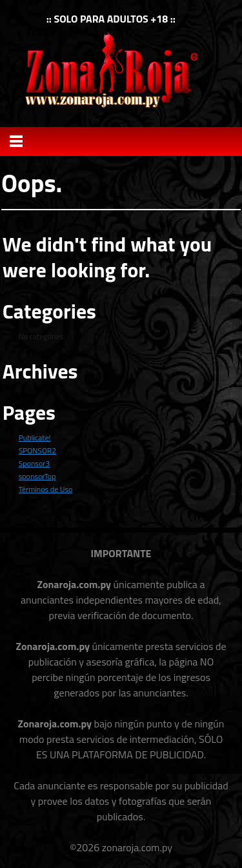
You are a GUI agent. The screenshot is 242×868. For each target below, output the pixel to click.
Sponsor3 (34, 463)
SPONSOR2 (37, 450)
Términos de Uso (46, 489)
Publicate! (35, 438)
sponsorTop (37, 476)
